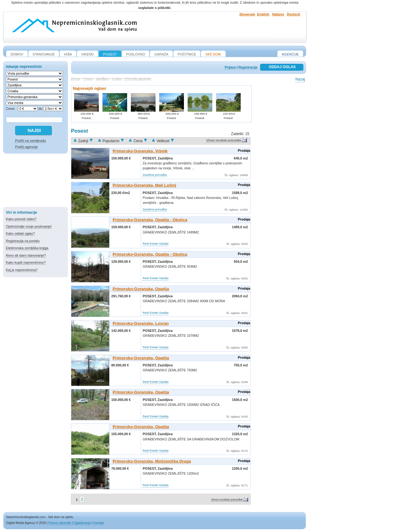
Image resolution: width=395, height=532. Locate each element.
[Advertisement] (35, 181)
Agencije (290, 54)
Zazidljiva (102, 78)
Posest (88, 78)
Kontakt (99, 523)
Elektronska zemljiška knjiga (27, 248)
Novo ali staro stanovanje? (26, 255)
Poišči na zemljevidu (31, 141)
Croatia (116, 78)
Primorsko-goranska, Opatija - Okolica (150, 220)
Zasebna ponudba (155, 175)
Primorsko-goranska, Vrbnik (140, 151)
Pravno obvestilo (60, 523)
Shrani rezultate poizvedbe (224, 140)
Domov (76, 78)
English (263, 14)
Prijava (230, 67)
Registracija (248, 67)
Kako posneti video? (21, 219)
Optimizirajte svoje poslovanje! (29, 226)
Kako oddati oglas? (20, 233)
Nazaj (300, 79)
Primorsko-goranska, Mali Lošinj (144, 185)
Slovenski (247, 14)
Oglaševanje (82, 523)
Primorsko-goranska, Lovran (141, 323)
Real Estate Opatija (156, 243)
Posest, (150, 158)
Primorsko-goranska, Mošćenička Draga (152, 461)
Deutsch (294, 14)
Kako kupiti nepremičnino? (26, 262)
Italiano (278, 14)
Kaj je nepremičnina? (22, 270)
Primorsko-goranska (138, 78)
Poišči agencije (26, 147)
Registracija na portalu (23, 241)
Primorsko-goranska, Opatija (141, 289)
